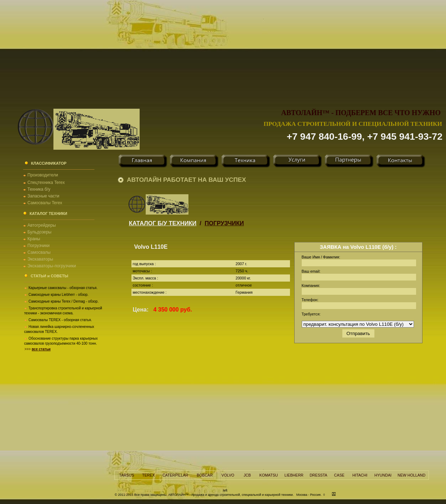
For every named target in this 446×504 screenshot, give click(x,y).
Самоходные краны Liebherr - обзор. (58, 295)
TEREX (149, 475)
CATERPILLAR (175, 475)
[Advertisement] (223, 50)
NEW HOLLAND (411, 475)
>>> (38, 349)
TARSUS (126, 475)
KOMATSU (269, 475)
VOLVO (228, 475)
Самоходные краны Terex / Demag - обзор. (64, 301)
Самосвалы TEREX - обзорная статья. (60, 320)
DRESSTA (318, 475)
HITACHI (360, 475)
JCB (247, 475)
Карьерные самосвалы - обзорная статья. (63, 288)
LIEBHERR (294, 475)
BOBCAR (205, 475)
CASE (339, 475)
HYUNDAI (383, 475)
